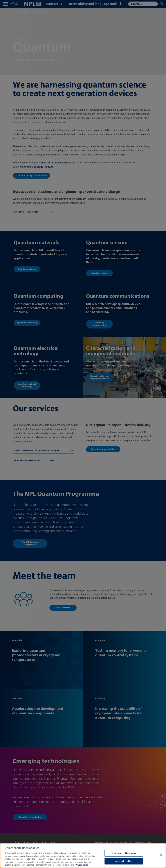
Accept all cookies (124, 864)
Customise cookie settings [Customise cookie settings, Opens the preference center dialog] (124, 856)
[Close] (161, 858)
